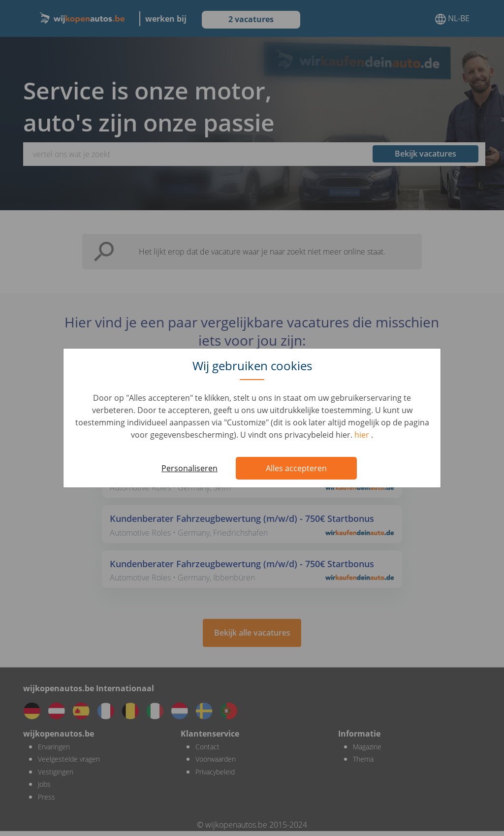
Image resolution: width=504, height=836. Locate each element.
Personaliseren (189, 468)
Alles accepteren (296, 468)
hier (363, 435)
